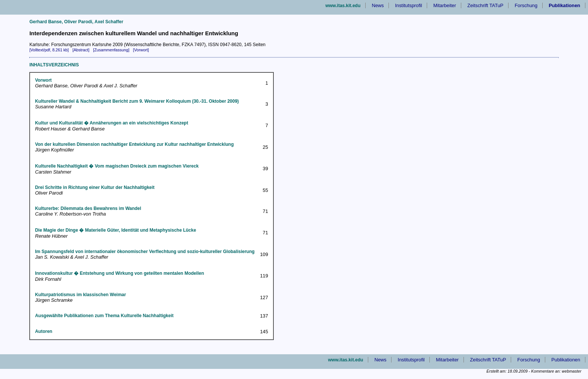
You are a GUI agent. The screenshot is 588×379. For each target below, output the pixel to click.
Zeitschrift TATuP (485, 5)
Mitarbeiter (445, 5)
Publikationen (566, 360)
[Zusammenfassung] (111, 50)
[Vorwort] (141, 50)
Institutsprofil (409, 5)
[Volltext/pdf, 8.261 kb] (49, 50)
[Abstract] (81, 50)
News (378, 5)
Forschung (526, 5)
